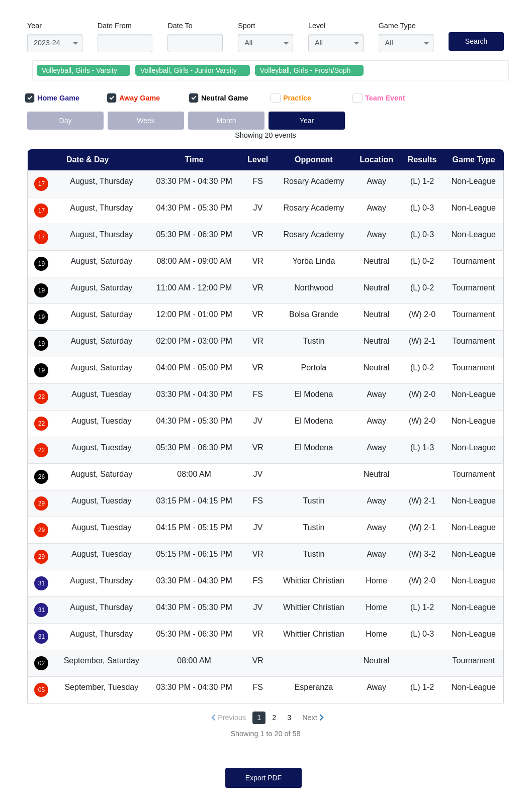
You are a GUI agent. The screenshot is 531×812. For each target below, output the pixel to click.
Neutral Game (218, 98)
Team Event (379, 98)
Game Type (397, 26)
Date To (180, 26)
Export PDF (263, 778)
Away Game (133, 98)
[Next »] (313, 718)
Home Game (52, 98)
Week (146, 121)
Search (476, 41)
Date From (115, 26)
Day (66, 121)
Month (227, 121)
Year (34, 26)
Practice (291, 98)
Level (317, 26)
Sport (246, 26)
